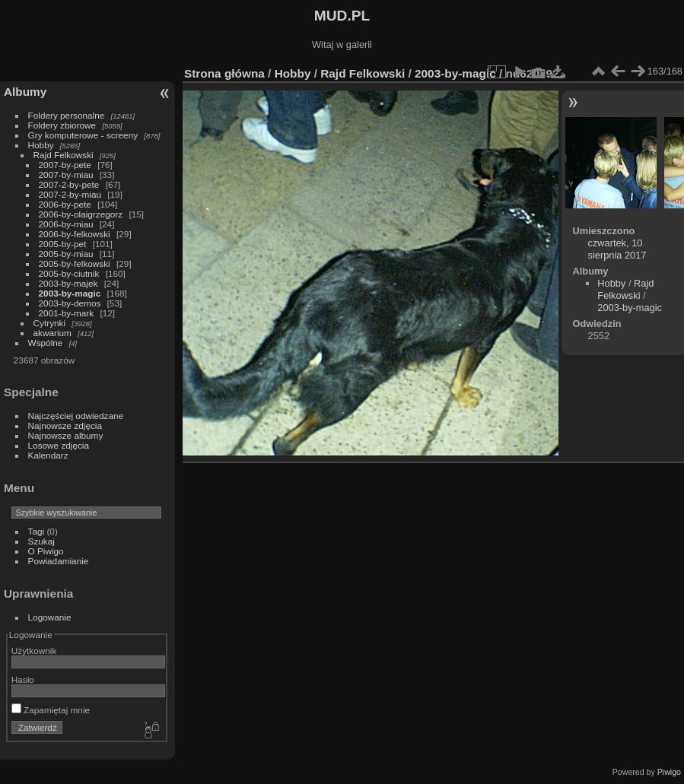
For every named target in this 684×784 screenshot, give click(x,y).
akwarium (52, 333)
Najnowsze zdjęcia (65, 425)
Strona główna (224, 73)
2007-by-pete (65, 165)
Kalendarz (48, 455)
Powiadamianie (59, 561)
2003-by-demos (70, 303)
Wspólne (46, 343)
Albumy (25, 92)
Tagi (37, 531)
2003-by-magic (70, 293)
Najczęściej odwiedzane (76, 416)
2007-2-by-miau (70, 194)
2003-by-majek (68, 283)
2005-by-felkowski (75, 263)
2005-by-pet (63, 244)
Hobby (41, 145)
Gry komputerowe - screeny (83, 135)
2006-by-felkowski (75, 234)
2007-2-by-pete (69, 184)
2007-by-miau (66, 175)
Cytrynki (50, 323)
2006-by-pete (65, 204)
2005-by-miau (66, 254)
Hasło (23, 679)
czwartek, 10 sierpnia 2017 (617, 249)
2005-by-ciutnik (69, 273)
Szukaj (41, 541)
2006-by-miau (66, 224)
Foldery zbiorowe (62, 125)
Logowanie (50, 617)
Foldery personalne (67, 115)
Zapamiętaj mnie (51, 710)
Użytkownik (34, 651)
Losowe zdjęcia (59, 445)
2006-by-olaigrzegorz (81, 214)
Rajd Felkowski (64, 155)
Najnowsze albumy (66, 435)
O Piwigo (46, 551)
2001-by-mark (67, 313)
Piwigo (669, 772)
